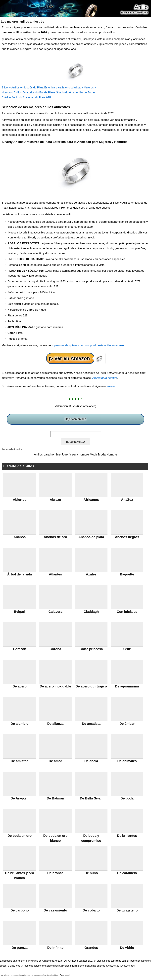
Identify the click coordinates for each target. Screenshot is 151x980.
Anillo (141, 7)
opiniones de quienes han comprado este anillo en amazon (89, 345)
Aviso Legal (65, 975)
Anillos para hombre (105, 378)
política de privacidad (49, 975)
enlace (111, 386)
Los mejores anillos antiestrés (23, 22)
